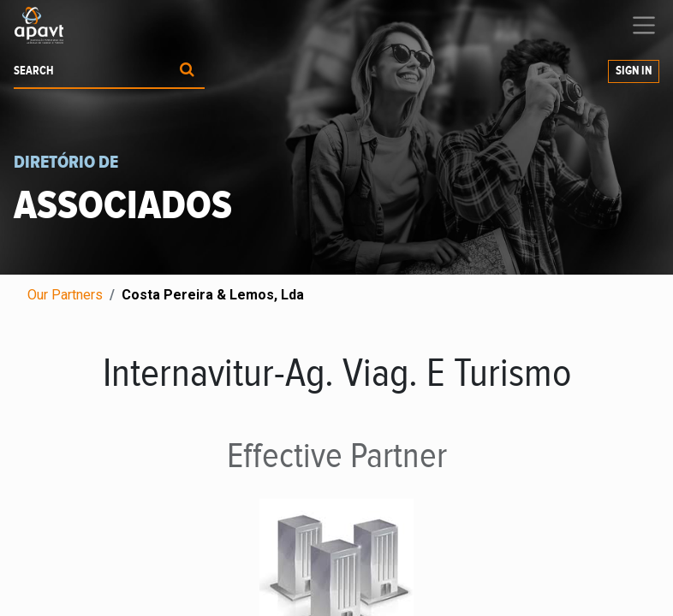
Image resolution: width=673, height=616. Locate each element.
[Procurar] (187, 71)
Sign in (634, 71)
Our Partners (65, 295)
